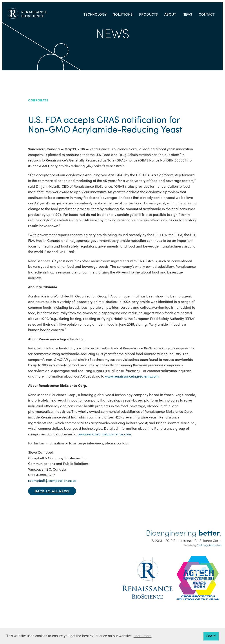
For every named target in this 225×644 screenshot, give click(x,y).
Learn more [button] (142, 636)
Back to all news (52, 491)
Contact (207, 14)
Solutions (123, 14)
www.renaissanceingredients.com (132, 376)
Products (148, 14)
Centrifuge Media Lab (209, 545)
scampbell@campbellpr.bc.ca (52, 480)
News (187, 14)
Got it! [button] (211, 636)
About (170, 14)
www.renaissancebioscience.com (105, 434)
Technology (95, 14)
